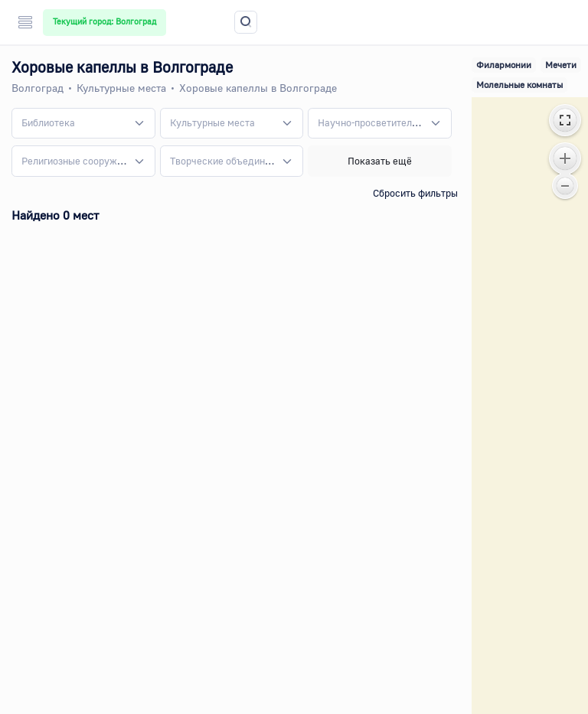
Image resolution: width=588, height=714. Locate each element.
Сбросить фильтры (415, 193)
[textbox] (48, 123)
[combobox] (83, 123)
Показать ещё (380, 161)
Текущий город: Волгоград (105, 21)
